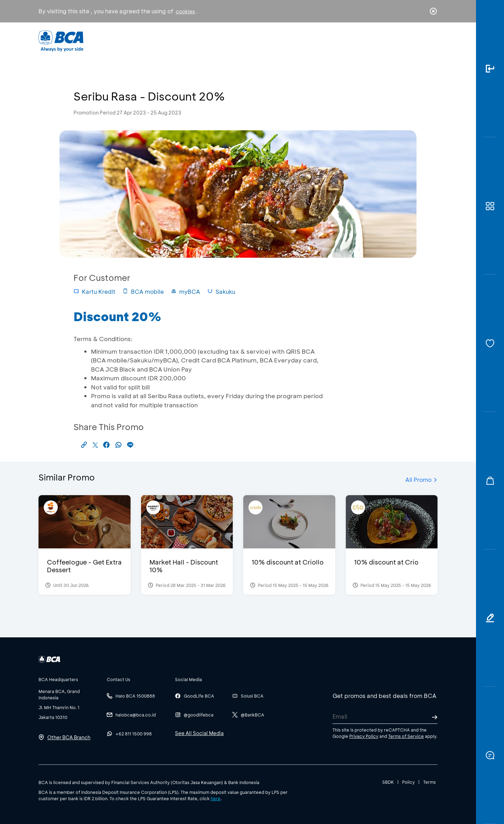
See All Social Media (199, 733)
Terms (429, 782)
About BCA (278, 40)
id (419, 41)
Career (325, 40)
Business (229, 40)
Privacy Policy (364, 736)
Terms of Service (406, 736)
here (216, 798)
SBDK (388, 782)
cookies (185, 11)
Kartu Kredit (94, 292)
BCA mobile (143, 292)
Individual (182, 40)
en (431, 41)
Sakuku (221, 292)
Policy (408, 782)
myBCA (185, 292)
